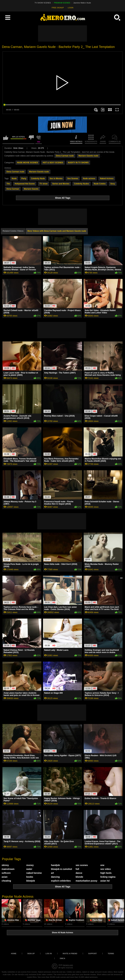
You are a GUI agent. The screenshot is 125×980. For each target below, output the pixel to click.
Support (93, 954)
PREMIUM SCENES (62, 3)
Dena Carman (13, 189)
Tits (8, 184)
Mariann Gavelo (31, 189)
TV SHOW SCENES (43, 3)
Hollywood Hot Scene (25, 184)
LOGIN (70, 8)
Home (14, 954)
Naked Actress (107, 179)
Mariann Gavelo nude (88, 156)
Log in (49, 954)
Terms (111, 954)
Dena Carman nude (65, 156)
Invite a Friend (70, 954)
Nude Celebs (100, 184)
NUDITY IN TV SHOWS (78, 163)
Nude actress (89, 179)
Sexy (113, 184)
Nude (14, 179)
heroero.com (68, 965)
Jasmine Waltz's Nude (82, 3)
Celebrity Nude (38, 179)
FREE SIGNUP (58, 8)
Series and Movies (61, 184)
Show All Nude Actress (62, 933)
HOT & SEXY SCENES (53, 163)
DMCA (63, 958)
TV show (44, 184)
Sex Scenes (73, 179)
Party (24, 179)
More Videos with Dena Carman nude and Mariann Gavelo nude (57, 231)
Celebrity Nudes (81, 184)
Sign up (31, 954)
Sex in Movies (56, 179)
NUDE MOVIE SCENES (28, 163)
